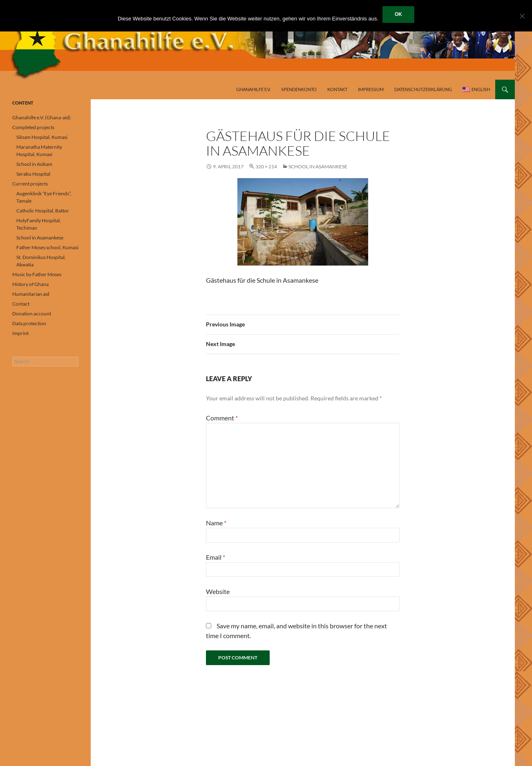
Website (218, 591)
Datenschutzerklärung (423, 89)
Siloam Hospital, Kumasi (42, 137)
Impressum (371, 89)
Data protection (29, 323)
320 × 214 (266, 166)
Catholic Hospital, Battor (43, 211)
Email (216, 557)
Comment (222, 418)
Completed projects (33, 127)
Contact (21, 304)
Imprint (20, 333)
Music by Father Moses (37, 274)
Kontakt (337, 89)
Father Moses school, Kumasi (47, 247)
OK (398, 14)
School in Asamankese (318, 166)
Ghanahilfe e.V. (253, 89)
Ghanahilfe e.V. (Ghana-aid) (41, 117)
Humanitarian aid (31, 294)
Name (216, 523)
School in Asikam (34, 164)
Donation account (32, 314)
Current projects (30, 184)
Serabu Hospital (33, 174)
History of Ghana (30, 284)
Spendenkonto (299, 89)
